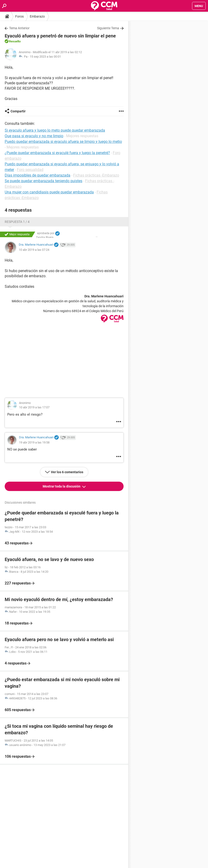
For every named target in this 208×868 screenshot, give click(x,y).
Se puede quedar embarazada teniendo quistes (43, 181)
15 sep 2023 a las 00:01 (45, 57)
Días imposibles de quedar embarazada (38, 175)
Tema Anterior (19, 28)
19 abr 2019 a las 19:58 (34, 442)
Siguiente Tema (108, 28)
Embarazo (37, 16)
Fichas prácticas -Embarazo (96, 175)
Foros (19, 16)
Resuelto (15, 41)
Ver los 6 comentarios (67, 472)
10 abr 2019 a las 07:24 (34, 250)
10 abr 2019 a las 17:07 (34, 407)
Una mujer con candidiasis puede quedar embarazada (49, 192)
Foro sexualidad (30, 170)
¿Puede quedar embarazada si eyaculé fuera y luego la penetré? (57, 153)
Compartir (18, 111)
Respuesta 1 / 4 (17, 222)
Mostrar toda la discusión (62, 486)
